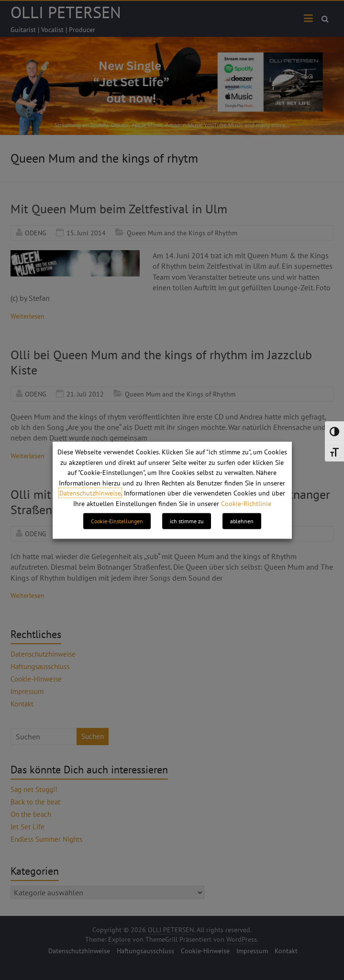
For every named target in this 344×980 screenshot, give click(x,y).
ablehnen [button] (242, 521)
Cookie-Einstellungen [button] (117, 521)
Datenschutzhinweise (90, 493)
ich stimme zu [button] (187, 521)
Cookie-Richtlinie (246, 503)
